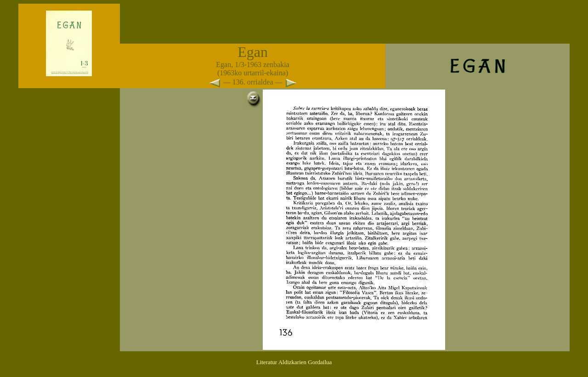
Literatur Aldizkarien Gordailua (294, 362)
